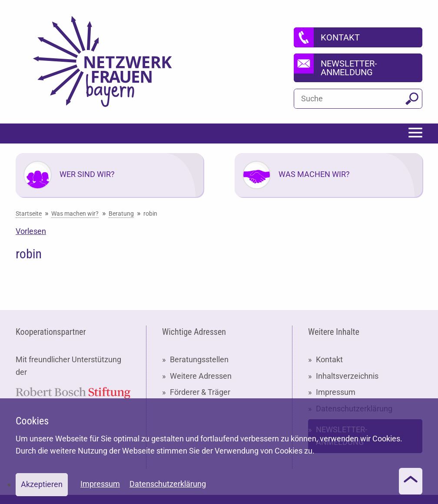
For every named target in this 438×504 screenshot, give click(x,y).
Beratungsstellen (199, 359)
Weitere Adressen (201, 376)
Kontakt (329, 359)
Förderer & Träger (200, 392)
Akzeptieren (42, 484)
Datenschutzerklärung (168, 484)
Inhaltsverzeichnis (347, 376)
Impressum (336, 392)
